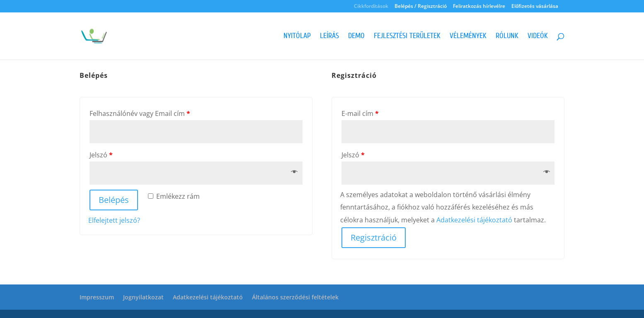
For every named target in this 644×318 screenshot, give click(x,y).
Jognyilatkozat (143, 297)
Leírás (329, 37)
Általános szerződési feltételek (295, 297)
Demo (356, 37)
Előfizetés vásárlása (535, 7)
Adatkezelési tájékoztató (474, 220)
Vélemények (468, 37)
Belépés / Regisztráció (421, 7)
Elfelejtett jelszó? (114, 220)
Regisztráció (374, 237)
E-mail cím (360, 113)
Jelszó (101, 155)
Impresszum (97, 297)
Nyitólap (297, 37)
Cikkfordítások (371, 7)
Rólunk (507, 37)
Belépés (114, 200)
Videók (538, 37)
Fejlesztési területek (407, 37)
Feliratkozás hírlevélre (479, 7)
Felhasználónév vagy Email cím (140, 113)
